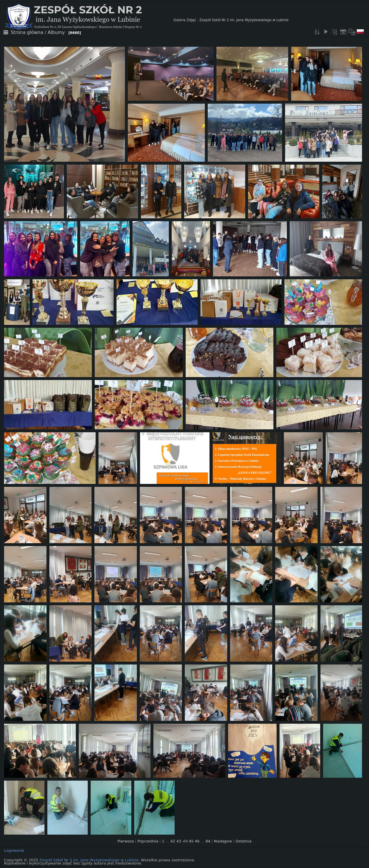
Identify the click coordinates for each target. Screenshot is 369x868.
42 (173, 841)
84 (208, 841)
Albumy (56, 33)
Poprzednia (148, 841)
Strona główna (27, 33)
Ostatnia (244, 841)
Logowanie (14, 850)
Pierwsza (126, 841)
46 (197, 841)
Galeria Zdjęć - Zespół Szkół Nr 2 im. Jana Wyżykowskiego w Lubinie (231, 20)
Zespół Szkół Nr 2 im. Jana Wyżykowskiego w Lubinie (89, 860)
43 (179, 841)
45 (191, 841)
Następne (223, 841)
